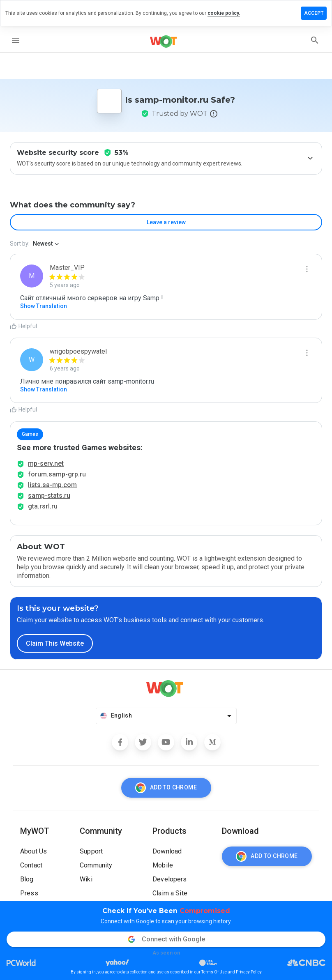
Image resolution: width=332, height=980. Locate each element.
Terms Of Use (214, 972)
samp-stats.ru (49, 496)
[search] (315, 40)
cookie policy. (224, 13)
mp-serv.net (46, 464)
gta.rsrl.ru (43, 506)
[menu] (16, 40)
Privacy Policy (249, 972)
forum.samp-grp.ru (57, 474)
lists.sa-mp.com (52, 485)
